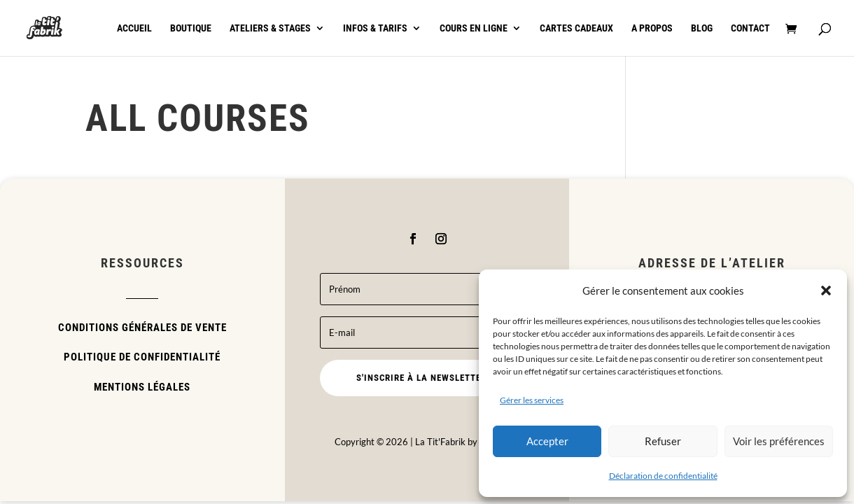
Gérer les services (532, 400)
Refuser (663, 441)
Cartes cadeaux (576, 28)
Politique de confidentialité (142, 357)
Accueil (134, 28)
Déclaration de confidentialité (663, 476)
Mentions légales (142, 387)
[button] (826, 290)
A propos (652, 28)
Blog (702, 28)
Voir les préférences (779, 441)
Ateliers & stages (270, 28)
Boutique (191, 28)
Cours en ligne (474, 28)
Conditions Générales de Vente (142, 328)
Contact (750, 28)
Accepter (547, 441)
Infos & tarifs (375, 28)
